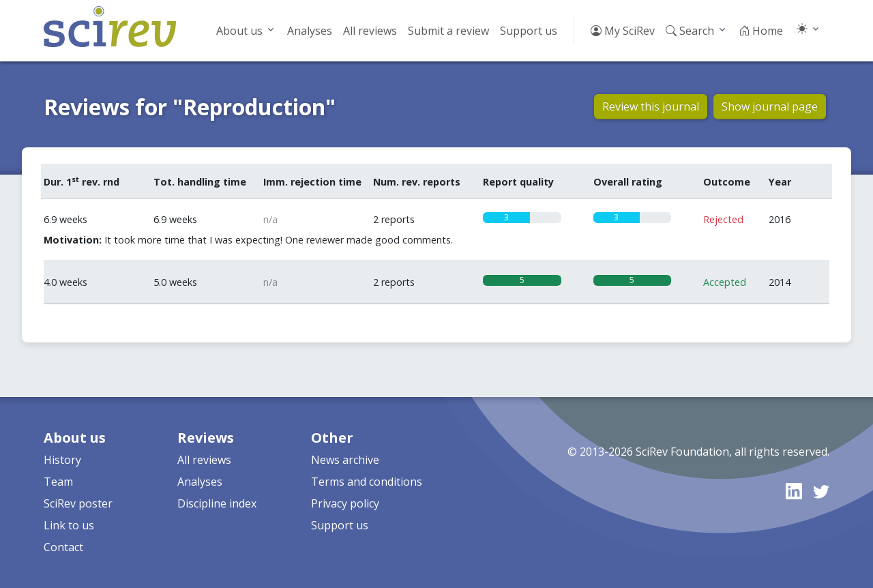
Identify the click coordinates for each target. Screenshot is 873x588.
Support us (529, 31)
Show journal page (770, 106)
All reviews (370, 31)
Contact (63, 547)
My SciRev (623, 31)
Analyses (310, 31)
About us (239, 31)
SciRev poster (78, 503)
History (62, 460)
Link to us (69, 525)
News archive (345, 460)
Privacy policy (345, 503)
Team (58, 482)
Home (761, 31)
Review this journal (651, 106)
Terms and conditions (367, 482)
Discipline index (217, 503)
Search (690, 31)
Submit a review (448, 31)
